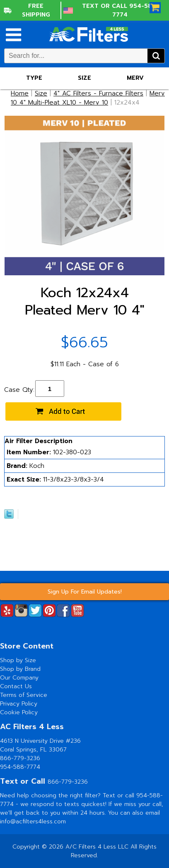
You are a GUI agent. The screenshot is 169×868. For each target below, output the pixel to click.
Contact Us (16, 686)
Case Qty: (19, 390)
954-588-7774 (20, 767)
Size (84, 78)
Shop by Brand (20, 669)
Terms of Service (24, 695)
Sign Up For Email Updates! (85, 592)
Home (20, 93)
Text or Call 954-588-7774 (120, 10)
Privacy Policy (19, 704)
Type (34, 78)
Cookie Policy (19, 712)
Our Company (19, 678)
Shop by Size (18, 660)
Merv (135, 78)
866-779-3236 (20, 758)
